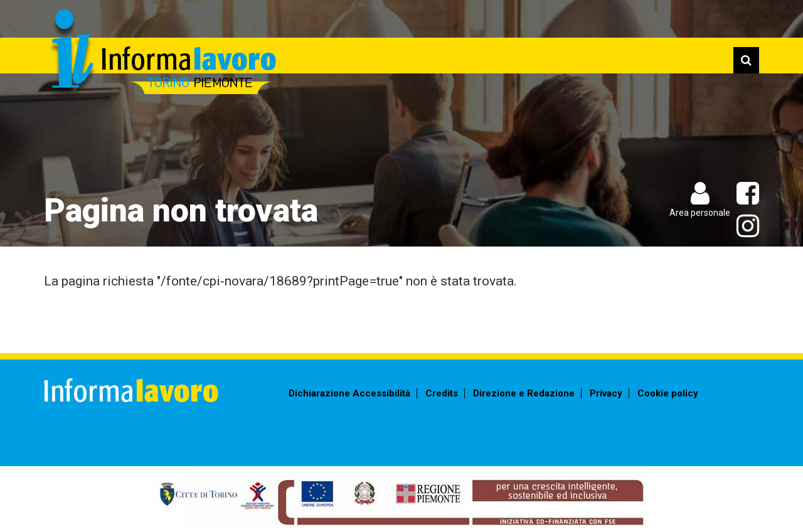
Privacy (606, 393)
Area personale (700, 213)
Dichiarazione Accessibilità (349, 393)
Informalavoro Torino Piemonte (162, 54)
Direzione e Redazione (524, 393)
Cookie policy (668, 393)
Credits (442, 393)
